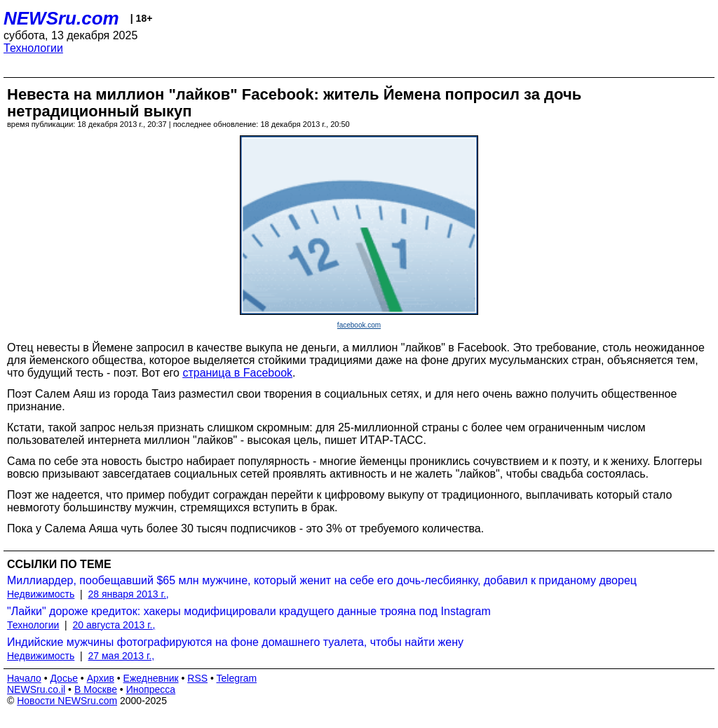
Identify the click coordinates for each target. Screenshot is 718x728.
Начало (24, 678)
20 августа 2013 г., (114, 625)
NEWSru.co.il (36, 689)
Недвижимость (41, 594)
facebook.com (359, 325)
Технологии (33, 48)
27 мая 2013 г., (122, 656)
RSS (197, 678)
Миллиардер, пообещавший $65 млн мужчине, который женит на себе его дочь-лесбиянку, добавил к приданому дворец (322, 580)
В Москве (96, 689)
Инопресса (151, 689)
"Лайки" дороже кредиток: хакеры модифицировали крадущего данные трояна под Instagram (249, 611)
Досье (64, 678)
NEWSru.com (61, 18)
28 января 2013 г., (129, 594)
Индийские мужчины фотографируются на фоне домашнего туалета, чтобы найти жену (235, 642)
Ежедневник (151, 678)
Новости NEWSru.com (67, 701)
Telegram (237, 678)
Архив (101, 678)
